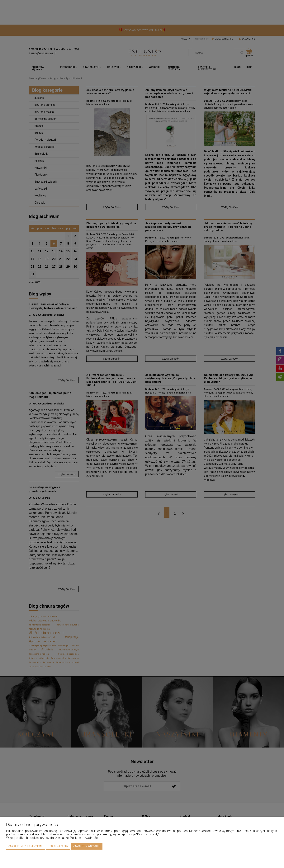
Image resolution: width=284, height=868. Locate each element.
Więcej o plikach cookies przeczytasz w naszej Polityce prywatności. (53, 838)
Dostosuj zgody (58, 846)
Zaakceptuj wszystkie (87, 846)
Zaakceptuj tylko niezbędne (26, 846)
